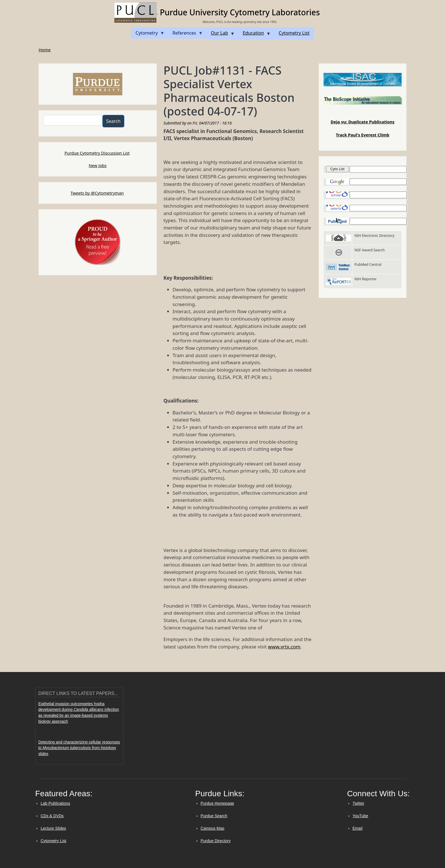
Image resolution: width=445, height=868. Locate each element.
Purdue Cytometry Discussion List (97, 153)
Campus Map (213, 828)
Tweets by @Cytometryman (97, 193)
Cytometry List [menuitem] (294, 33)
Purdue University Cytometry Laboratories (240, 12)
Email (357, 828)
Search (113, 121)
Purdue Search (214, 816)
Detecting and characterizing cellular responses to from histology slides (79, 748)
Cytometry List (53, 841)
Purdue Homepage (217, 803)
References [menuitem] (185, 34)
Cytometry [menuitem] (148, 34)
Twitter (358, 803)
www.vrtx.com (284, 647)
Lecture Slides (53, 828)
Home (45, 50)
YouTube (360, 816)
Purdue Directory (216, 841)
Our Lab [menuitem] (221, 35)
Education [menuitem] (254, 35)
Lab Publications (55, 803)
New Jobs (97, 165)
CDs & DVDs (52, 816)
